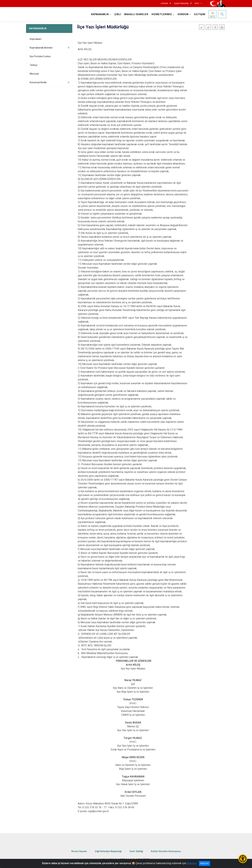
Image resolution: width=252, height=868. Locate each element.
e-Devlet (164, 3)
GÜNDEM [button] (183, 14)
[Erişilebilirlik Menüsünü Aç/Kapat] (243, 859)
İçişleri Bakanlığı (181, 3)
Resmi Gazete (79, 851)
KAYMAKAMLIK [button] (100, 14)
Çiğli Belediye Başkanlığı (108, 851)
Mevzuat (34, 74)
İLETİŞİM (200, 14)
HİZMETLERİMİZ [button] (162, 14)
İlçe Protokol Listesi (40, 56)
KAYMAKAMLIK (38, 28)
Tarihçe (34, 65)
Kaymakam (36, 39)
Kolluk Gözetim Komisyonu (166, 851)
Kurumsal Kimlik (38, 82)
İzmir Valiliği (136, 851)
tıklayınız (192, 863)
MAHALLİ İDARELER (136, 14)
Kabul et (205, 863)
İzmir (197, 3)
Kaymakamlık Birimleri (41, 48)
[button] (215, 27)
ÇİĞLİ (118, 14)
